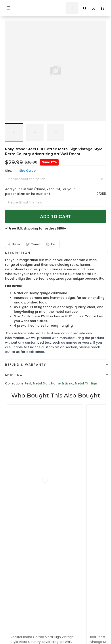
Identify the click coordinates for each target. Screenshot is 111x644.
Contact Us (14, 630)
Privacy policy (16, 567)
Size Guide (27, 171)
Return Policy (15, 594)
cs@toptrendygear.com (29, 518)
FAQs (9, 637)
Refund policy (16, 588)
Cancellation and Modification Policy (35, 601)
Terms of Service (19, 574)
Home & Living (62, 383)
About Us (12, 623)
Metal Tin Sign (86, 383)
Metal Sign (41, 383)
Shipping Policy (17, 581)
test (28, 383)
